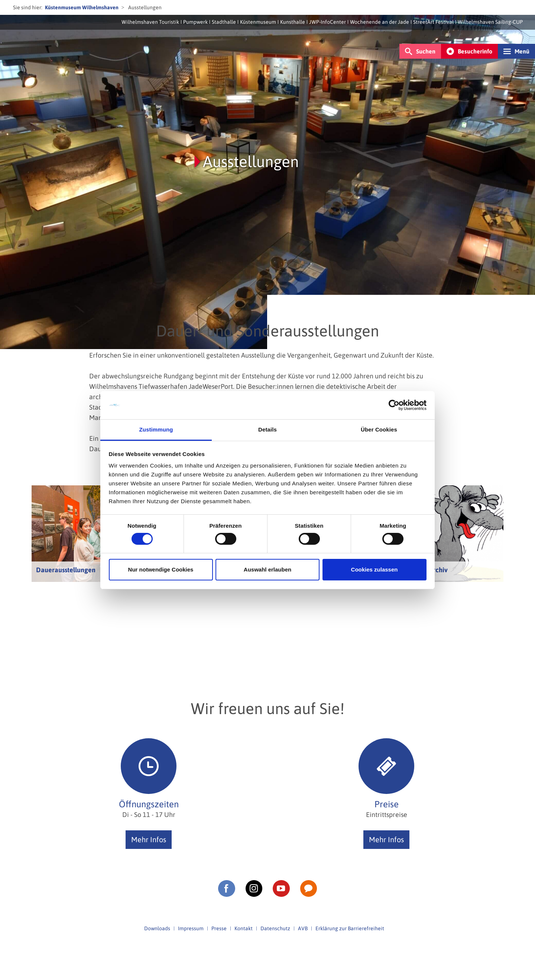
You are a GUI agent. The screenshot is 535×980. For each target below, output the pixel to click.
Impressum (191, 928)
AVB (303, 928)
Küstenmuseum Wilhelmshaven (82, 7)
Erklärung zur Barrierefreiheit (350, 928)
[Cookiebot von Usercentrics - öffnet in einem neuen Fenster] (394, 405)
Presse (219, 928)
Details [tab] (267, 429)
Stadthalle (224, 22)
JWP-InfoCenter (328, 22)
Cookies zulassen (374, 569)
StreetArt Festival (433, 22)
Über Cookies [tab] (379, 429)
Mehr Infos (149, 839)
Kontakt (244, 928)
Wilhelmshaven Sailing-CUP (490, 22)
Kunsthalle (293, 22)
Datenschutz (275, 928)
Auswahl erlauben (267, 569)
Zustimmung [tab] (156, 429)
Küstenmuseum (258, 22)
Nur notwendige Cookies (161, 569)
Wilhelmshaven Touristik (150, 22)
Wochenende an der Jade (380, 22)
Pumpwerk (195, 22)
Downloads (157, 928)
